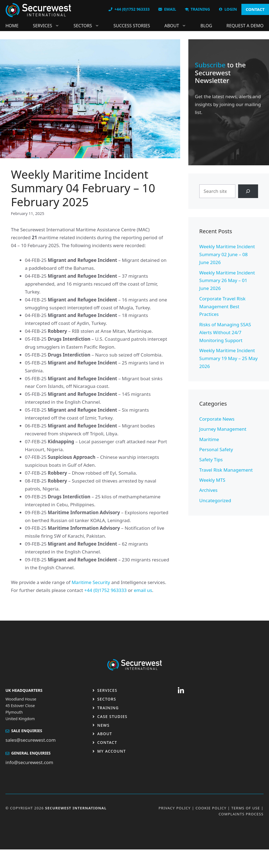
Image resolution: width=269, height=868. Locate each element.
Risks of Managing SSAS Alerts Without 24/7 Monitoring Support (225, 332)
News (103, 725)
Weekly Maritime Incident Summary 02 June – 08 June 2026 (227, 254)
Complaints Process (241, 814)
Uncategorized (215, 500)
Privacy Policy (175, 808)
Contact (107, 742)
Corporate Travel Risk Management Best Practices (222, 306)
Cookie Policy (211, 808)
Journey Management (223, 429)
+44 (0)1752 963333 (105, 590)
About (178, 26)
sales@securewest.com (31, 740)
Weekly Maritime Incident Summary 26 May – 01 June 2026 (227, 281)
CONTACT (255, 9)
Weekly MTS (212, 480)
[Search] (248, 191)
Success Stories (132, 26)
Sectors (89, 26)
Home (12, 26)
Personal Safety (216, 449)
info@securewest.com (29, 762)
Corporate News (217, 419)
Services (49, 26)
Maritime (209, 439)
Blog (206, 26)
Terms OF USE (246, 808)
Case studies (112, 716)
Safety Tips (211, 460)
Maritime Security (91, 582)
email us (143, 590)
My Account (112, 751)
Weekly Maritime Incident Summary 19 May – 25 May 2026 (229, 358)
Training (108, 708)
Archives (208, 490)
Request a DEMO (245, 26)
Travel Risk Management (226, 470)
